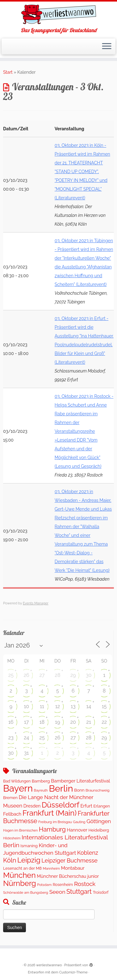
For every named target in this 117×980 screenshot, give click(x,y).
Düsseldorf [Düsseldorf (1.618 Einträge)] (60, 805)
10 (26, 706)
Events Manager (36, 603)
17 (26, 722)
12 (58, 706)
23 (11, 738)
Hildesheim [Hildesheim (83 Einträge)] (12, 838)
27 (42, 675)
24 (26, 738)
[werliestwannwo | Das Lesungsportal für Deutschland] (58, 14)
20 (73, 722)
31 (26, 753)
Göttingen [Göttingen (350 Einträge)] (99, 821)
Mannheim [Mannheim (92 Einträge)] (51, 868)
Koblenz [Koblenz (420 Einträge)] (88, 853)
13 (73, 706)
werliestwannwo (49, 965)
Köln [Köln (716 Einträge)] (10, 860)
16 (11, 722)
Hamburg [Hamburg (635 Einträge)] (52, 829)
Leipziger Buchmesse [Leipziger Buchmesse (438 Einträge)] (70, 860)
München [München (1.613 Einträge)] (19, 875)
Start (8, 72)
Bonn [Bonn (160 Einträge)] (79, 790)
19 (57, 722)
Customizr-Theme (73, 972)
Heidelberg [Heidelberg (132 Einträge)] (99, 830)
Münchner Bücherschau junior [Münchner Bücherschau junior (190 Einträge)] (68, 876)
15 (104, 706)
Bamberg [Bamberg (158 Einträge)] (41, 781)
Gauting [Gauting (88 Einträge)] (79, 822)
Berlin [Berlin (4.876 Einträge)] (61, 788)
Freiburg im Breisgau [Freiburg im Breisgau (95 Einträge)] (55, 822)
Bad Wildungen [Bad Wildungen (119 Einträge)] (17, 781)
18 (42, 722)
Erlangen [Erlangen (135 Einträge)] (102, 806)
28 (58, 675)
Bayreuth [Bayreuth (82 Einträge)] (41, 790)
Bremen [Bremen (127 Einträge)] (10, 798)
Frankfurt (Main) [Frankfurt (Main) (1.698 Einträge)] (49, 813)
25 (11, 675)
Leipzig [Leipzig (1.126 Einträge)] (29, 860)
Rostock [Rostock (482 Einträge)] (85, 884)
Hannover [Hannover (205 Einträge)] (77, 830)
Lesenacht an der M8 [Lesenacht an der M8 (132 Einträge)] (22, 868)
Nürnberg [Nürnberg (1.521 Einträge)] (19, 883)
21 (89, 722)
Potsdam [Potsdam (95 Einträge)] (44, 885)
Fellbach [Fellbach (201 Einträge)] (12, 814)
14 (89, 706)
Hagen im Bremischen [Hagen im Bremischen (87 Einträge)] (20, 830)
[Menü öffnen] (107, 47)
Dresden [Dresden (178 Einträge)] (32, 806)
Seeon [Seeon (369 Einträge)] (57, 892)
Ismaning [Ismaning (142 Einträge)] (29, 846)
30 (89, 675)
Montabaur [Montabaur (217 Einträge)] (73, 868)
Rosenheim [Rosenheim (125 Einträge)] (63, 885)
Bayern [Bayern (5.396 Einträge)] (18, 788)
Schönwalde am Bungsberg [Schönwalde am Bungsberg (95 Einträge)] (26, 892)
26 (27, 675)
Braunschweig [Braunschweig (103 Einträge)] (97, 790)
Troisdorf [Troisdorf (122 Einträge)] (100, 892)
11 (42, 706)
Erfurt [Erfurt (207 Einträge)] (86, 806)
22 (104, 722)
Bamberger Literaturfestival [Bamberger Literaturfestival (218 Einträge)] (81, 781)
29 (73, 675)
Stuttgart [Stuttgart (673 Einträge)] (79, 892)
